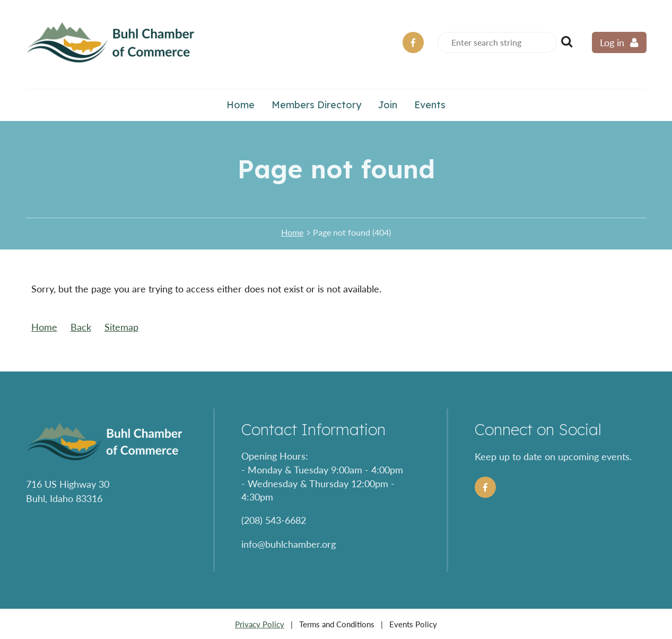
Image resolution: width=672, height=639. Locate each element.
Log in (612, 42)
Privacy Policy (260, 624)
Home (292, 232)
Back (81, 327)
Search (567, 41)
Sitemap (121, 327)
